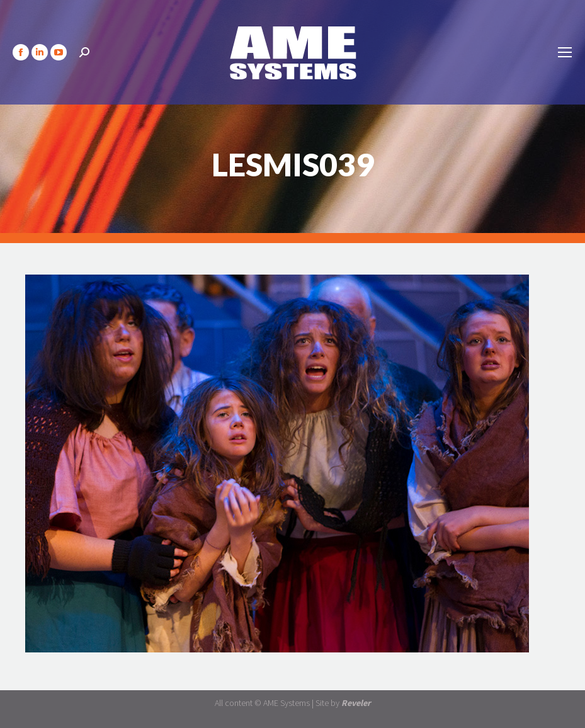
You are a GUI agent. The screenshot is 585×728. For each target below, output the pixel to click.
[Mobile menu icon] (565, 52)
